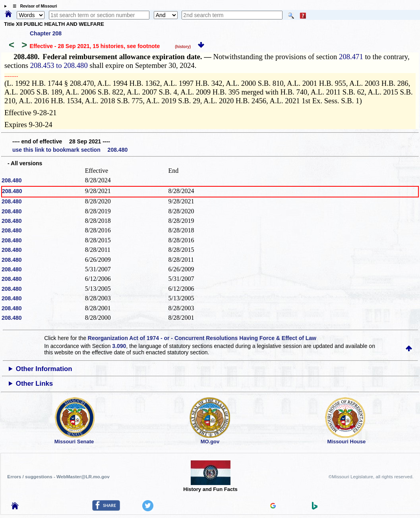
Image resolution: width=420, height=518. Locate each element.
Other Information (44, 369)
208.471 (351, 57)
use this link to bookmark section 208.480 (70, 150)
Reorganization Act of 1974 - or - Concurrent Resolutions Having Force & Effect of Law (202, 338)
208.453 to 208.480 (59, 65)
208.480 (12, 180)
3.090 (119, 346)
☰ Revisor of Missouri (33, 6)
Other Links (34, 384)
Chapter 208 (46, 33)
